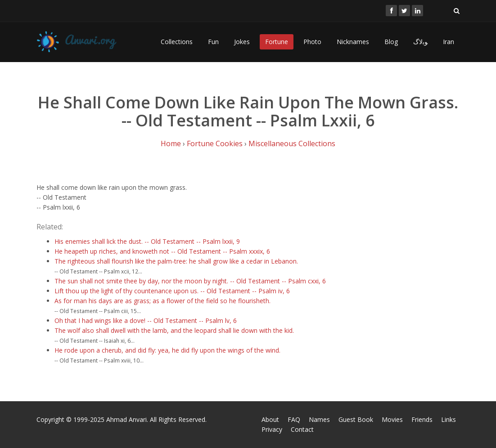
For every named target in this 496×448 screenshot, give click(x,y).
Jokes (242, 42)
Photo (312, 42)
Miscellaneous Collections (292, 143)
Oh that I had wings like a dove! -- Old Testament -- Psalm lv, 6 (146, 320)
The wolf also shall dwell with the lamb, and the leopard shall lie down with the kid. (174, 330)
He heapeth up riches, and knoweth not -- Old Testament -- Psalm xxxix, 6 (162, 251)
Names (319, 419)
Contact (302, 429)
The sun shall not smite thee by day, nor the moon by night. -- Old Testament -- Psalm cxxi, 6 (190, 281)
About (270, 419)
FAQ (294, 419)
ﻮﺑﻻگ (420, 42)
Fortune (277, 42)
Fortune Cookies (215, 143)
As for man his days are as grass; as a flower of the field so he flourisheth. (162, 301)
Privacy (272, 429)
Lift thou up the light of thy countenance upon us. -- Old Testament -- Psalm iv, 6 (172, 291)
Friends (422, 419)
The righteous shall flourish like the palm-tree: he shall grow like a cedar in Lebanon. (176, 261)
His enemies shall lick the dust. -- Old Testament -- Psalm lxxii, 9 (147, 241)
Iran (449, 42)
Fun (213, 42)
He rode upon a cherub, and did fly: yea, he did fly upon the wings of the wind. (167, 350)
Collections (177, 42)
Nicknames (353, 42)
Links (449, 419)
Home (171, 143)
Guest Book (356, 419)
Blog (391, 42)
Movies (392, 419)
